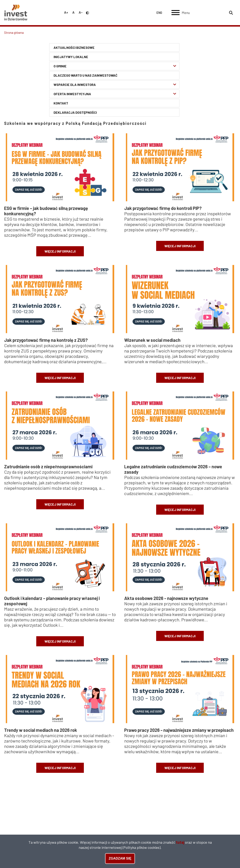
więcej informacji (60, 251)
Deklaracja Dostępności (75, 112)
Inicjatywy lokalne (71, 57)
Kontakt (61, 103)
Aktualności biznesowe (74, 47)
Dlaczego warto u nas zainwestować (85, 75)
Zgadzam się (120, 859)
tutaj (180, 843)
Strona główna (14, 33)
